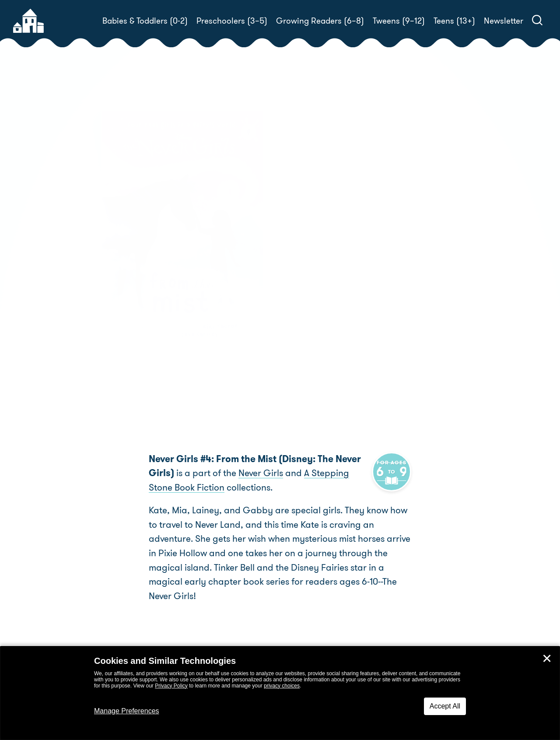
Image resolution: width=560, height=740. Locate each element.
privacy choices (282, 686)
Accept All (445, 706)
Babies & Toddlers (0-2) (145, 21)
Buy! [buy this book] (308, 316)
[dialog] (280, 693)
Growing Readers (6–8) (320, 21)
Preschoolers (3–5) (232, 21)
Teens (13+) (454, 21)
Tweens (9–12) (399, 21)
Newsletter (504, 21)
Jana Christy (313, 286)
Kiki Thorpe (339, 275)
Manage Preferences (127, 711)
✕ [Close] (547, 659)
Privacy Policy (171, 686)
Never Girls (261, 473)
